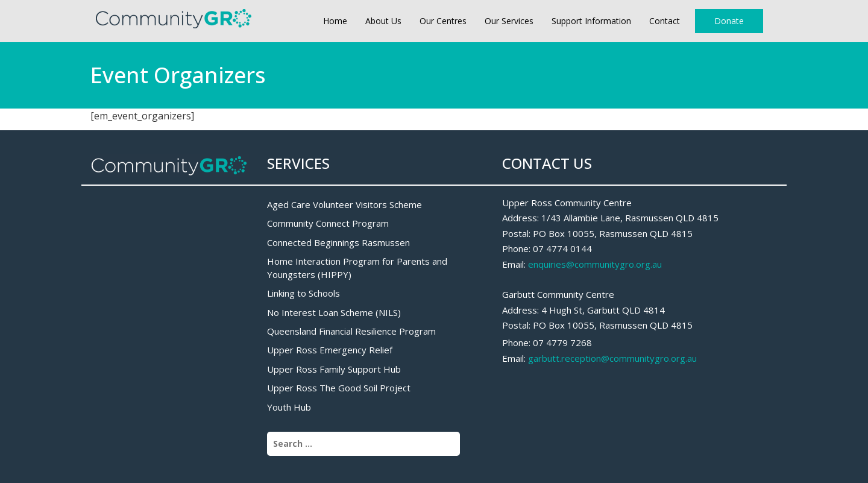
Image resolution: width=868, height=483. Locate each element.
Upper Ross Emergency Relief (330, 350)
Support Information (591, 21)
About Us (383, 21)
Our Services (509, 21)
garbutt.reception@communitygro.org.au (612, 358)
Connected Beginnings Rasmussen (338, 242)
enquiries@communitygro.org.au (595, 264)
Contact (665, 21)
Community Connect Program (328, 223)
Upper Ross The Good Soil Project (339, 388)
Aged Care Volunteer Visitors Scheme (344, 204)
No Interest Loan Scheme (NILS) (334, 312)
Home (335, 21)
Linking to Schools (303, 293)
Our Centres (443, 21)
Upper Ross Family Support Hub (334, 369)
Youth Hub (289, 407)
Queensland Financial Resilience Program (351, 331)
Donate (729, 21)
